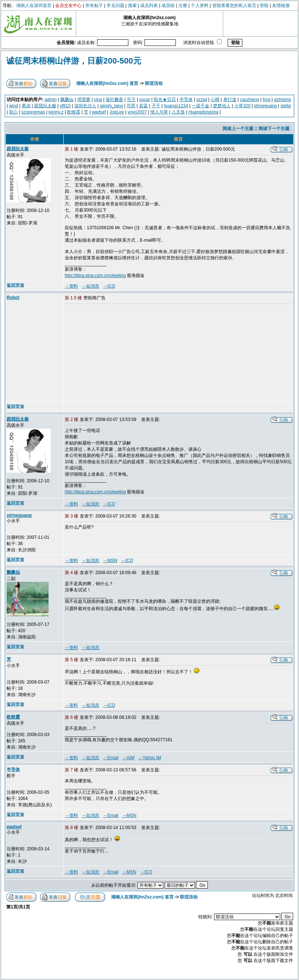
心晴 (215, 100)
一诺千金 (200, 106)
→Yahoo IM (149, 758)
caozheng (249, 100)
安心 (13, 112)
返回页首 (15, 285)
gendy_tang (111, 106)
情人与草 (159, 112)
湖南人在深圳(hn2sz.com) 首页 (107, 83)
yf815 (65, 106)
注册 (183, 6)
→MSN (110, 561)
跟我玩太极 (45, 106)
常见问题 (115, 6)
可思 (131, 106)
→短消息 (90, 286)
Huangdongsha (203, 112)
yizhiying (282, 100)
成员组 (168, 6)
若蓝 (143, 106)
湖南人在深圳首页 (34, 6)
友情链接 (281, 6)
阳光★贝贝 (165, 100)
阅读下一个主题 (274, 129)
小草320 (242, 106)
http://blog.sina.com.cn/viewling (95, 275)
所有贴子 (94, 6)
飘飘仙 (67, 100)
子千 (156, 106)
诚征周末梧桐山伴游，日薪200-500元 (74, 61)
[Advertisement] (121, 353)
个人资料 (200, 6)
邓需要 (84, 100)
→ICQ (109, 286)
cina (98, 100)
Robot (13, 298)
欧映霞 (74, 112)
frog (266, 100)
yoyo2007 (137, 112)
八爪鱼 (178, 112)
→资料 (71, 286)
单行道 (230, 100)
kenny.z (56, 112)
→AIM (128, 758)
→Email (111, 758)
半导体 (186, 100)
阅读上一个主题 (238, 129)
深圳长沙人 (85, 106)
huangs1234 (176, 106)
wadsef (99, 112)
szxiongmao (33, 112)
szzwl (202, 100)
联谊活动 (154, 83)
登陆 (264, 6)
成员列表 (149, 6)
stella (286, 106)
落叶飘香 (114, 100)
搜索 (132, 6)
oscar (145, 100)
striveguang (266, 106)
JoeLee (117, 112)
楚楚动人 (222, 106)
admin (51, 100)
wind (13, 106)
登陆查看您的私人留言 (234, 6)
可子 (131, 100)
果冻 (26, 106)
